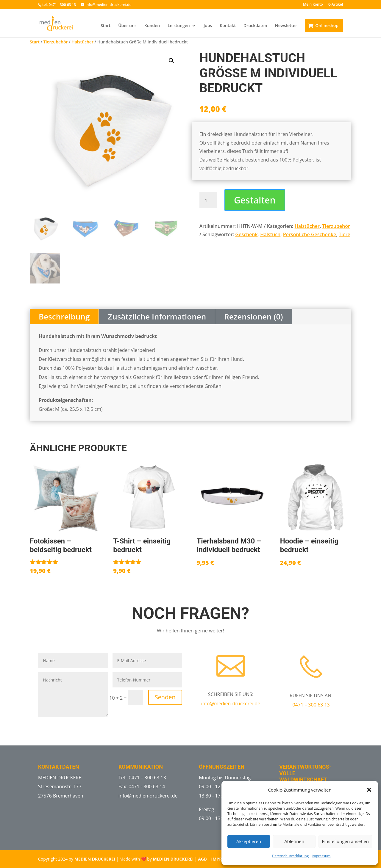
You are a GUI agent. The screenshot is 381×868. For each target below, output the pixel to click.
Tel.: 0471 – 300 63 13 (142, 778)
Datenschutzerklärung (291, 856)
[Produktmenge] (208, 200)
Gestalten (255, 200)
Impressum (321, 856)
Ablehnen (294, 841)
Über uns (127, 26)
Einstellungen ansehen (345, 841)
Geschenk (246, 234)
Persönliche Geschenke (310, 234)
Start (106, 26)
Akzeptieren (249, 841)
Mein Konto (313, 5)
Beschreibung (64, 317)
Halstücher (82, 42)
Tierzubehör (56, 42)
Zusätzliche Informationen (157, 317)
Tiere (345, 234)
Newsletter (286, 26)
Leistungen (179, 26)
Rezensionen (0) (253, 317)
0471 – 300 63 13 (311, 705)
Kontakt (228, 26)
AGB (202, 859)
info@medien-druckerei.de (231, 704)
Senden (165, 697)
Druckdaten (255, 26)
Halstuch (270, 234)
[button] (369, 790)
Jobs (208, 26)
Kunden (152, 26)
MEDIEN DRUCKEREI (95, 859)
